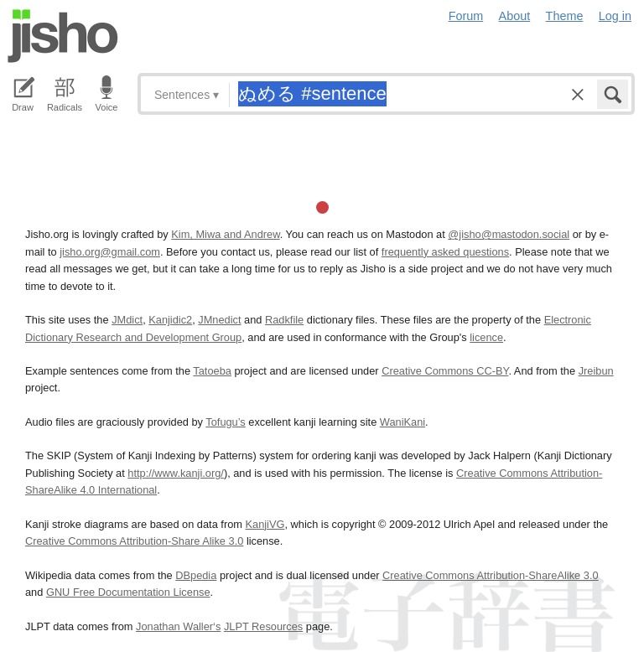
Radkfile (284, 320)
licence (486, 337)
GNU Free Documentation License (128, 592)
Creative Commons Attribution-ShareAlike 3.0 (490, 575)
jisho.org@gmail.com (110, 252)
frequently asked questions (445, 252)
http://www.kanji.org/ (176, 473)
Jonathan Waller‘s (178, 626)
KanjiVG (265, 524)
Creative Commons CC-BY (445, 371)
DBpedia (196, 575)
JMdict (127, 320)
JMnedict (219, 320)
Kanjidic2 (170, 320)
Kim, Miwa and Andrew (225, 234)
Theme (565, 16)
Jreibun (596, 371)
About (515, 16)
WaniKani (402, 422)
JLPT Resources (263, 626)
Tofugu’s (225, 422)
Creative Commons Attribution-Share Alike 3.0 (134, 541)
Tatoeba (212, 371)
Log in (615, 16)
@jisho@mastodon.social (509, 234)
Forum (466, 16)
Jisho (63, 36)
